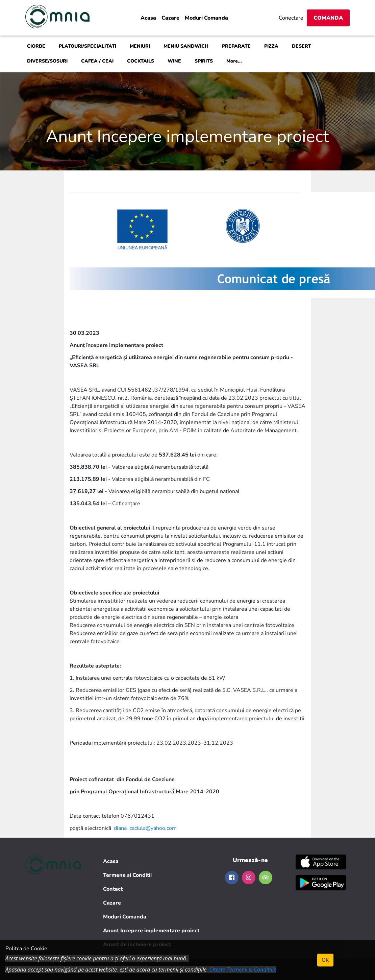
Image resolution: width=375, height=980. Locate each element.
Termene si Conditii (127, 875)
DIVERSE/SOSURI (47, 61)
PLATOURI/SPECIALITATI (87, 46)
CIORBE (36, 46)
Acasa (148, 18)
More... (234, 61)
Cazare (170, 18)
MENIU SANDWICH (186, 46)
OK (325, 960)
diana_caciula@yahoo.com (145, 828)
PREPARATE (236, 46)
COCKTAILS (141, 61)
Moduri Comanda (206, 18)
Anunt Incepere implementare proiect (151, 931)
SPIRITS (204, 61)
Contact (113, 889)
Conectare (291, 18)
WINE (174, 61)
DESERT (302, 46)
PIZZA (271, 46)
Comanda (328, 18)
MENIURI (140, 46)
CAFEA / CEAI (97, 61)
